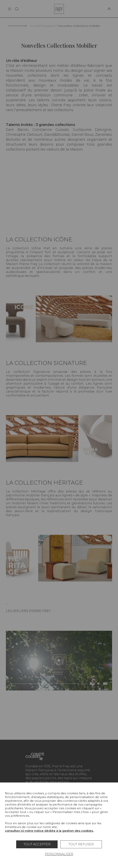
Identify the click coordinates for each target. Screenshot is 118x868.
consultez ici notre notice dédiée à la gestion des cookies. (49, 831)
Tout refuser (81, 844)
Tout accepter (37, 844)
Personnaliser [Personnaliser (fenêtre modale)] (59, 854)
